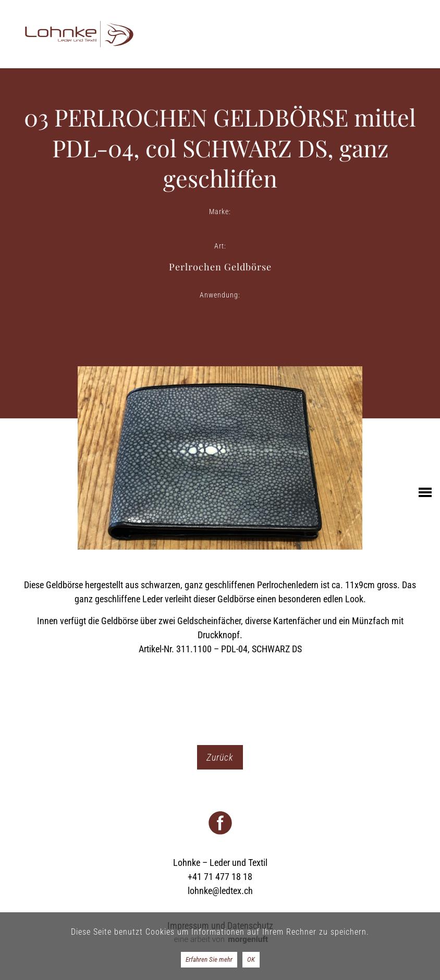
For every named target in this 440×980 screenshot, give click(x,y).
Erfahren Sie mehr (209, 959)
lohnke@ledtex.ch (220, 891)
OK (251, 959)
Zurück (220, 757)
